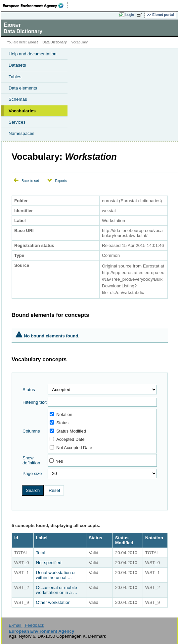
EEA (35, 6)
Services (17, 122)
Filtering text (35, 402)
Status (29, 390)
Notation (61, 414)
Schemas (18, 99)
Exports (61, 181)
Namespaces (22, 133)
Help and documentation (33, 54)
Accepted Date (67, 439)
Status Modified (68, 431)
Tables (15, 77)
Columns (31, 431)
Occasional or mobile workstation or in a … (57, 590)
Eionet (33, 42)
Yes (60, 461)
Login (130, 15)
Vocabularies (22, 111)
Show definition (31, 460)
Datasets (17, 65)
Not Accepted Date (71, 448)
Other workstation (53, 602)
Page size (32, 473)
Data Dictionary (54, 42)
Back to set (30, 181)
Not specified (49, 563)
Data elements (23, 88)
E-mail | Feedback (26, 625)
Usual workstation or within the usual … (56, 575)
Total (41, 553)
